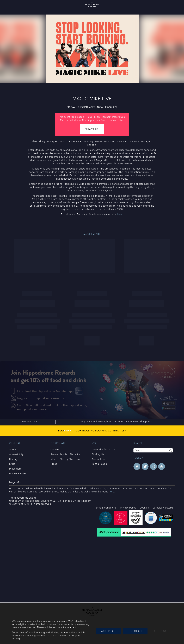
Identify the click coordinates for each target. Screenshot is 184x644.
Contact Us (98, 459)
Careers (55, 450)
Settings (160, 631)
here (120, 214)
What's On (92, 129)
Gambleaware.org (163, 508)
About (13, 450)
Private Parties (18, 473)
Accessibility (16, 454)
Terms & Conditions (105, 508)
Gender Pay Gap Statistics (66, 454)
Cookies (144, 508)
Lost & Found (100, 464)
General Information (104, 450)
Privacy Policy (128, 508)
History (13, 459)
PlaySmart (15, 469)
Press (54, 464)
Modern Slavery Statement (66, 459)
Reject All (135, 631)
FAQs (12, 464)
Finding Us (98, 454)
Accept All (109, 631)
